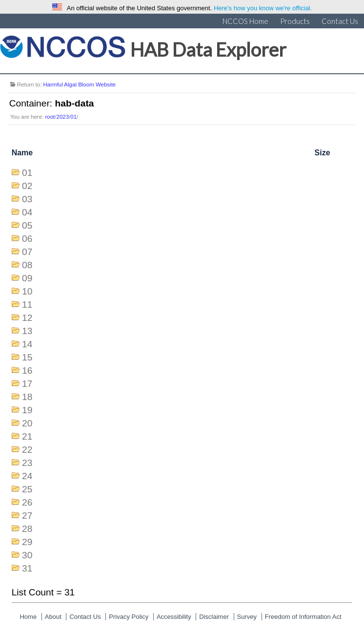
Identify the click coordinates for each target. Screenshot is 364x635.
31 (27, 568)
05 (27, 225)
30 (27, 555)
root (50, 117)
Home (28, 617)
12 (27, 318)
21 (27, 436)
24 (27, 476)
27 (27, 516)
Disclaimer (214, 617)
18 (27, 397)
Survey (247, 617)
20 (27, 423)
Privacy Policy (129, 617)
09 (27, 278)
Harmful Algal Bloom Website (80, 85)
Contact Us (340, 21)
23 (27, 463)
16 (27, 370)
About (53, 617)
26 (27, 502)
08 (27, 265)
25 (27, 489)
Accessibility (174, 617)
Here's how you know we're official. (263, 8)
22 (27, 450)
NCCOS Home (245, 21)
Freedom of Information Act (303, 617)
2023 (63, 117)
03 (27, 199)
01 (73, 117)
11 (27, 305)
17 (27, 384)
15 (27, 357)
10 (27, 291)
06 (27, 239)
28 (27, 529)
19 (27, 410)
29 (27, 542)
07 (27, 252)
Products (295, 21)
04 (27, 212)
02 (27, 186)
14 (27, 344)
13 (27, 331)
